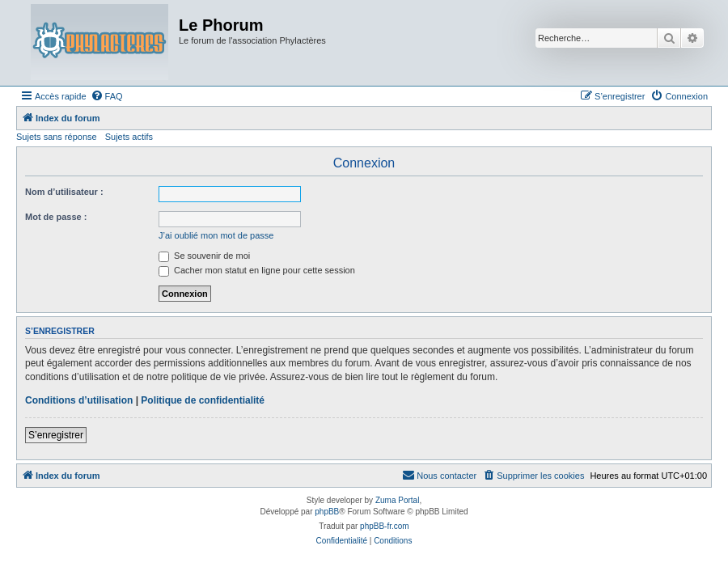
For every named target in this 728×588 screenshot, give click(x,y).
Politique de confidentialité (203, 400)
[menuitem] (107, 96)
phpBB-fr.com (385, 526)
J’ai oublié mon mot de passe (216, 235)
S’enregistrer (56, 435)
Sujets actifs (129, 137)
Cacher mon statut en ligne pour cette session (257, 270)
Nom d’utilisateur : (64, 192)
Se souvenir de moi (204, 256)
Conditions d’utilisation (79, 400)
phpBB (327, 512)
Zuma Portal (397, 500)
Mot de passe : (56, 217)
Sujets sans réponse (57, 137)
